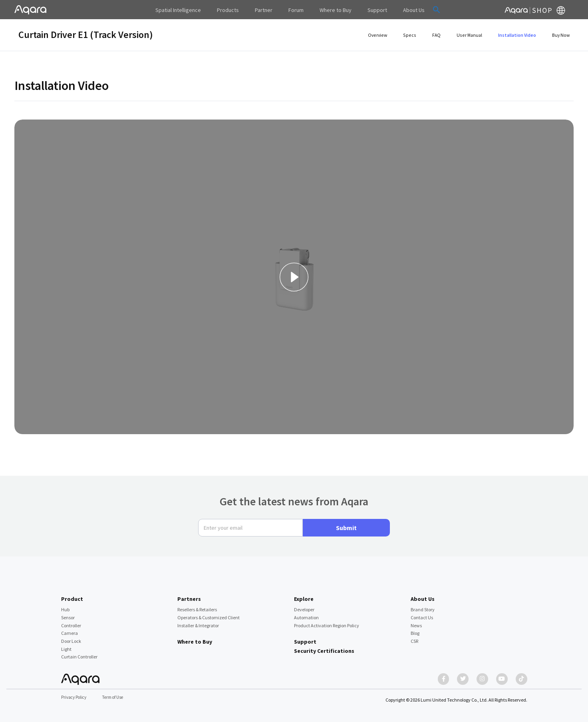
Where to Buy (195, 638)
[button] (420, 10)
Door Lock (71, 637)
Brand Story (423, 606)
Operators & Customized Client (209, 614)
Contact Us (422, 614)
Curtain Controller (79, 653)
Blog (415, 629)
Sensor (68, 614)
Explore (304, 595)
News (416, 621)
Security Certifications (324, 647)
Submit (346, 524)
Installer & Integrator (198, 621)
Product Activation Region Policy (327, 621)
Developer (304, 606)
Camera (70, 629)
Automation (306, 614)
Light (66, 645)
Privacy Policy (75, 698)
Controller (71, 621)
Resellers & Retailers (197, 606)
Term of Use (117, 698)
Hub (65, 606)
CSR (414, 637)
